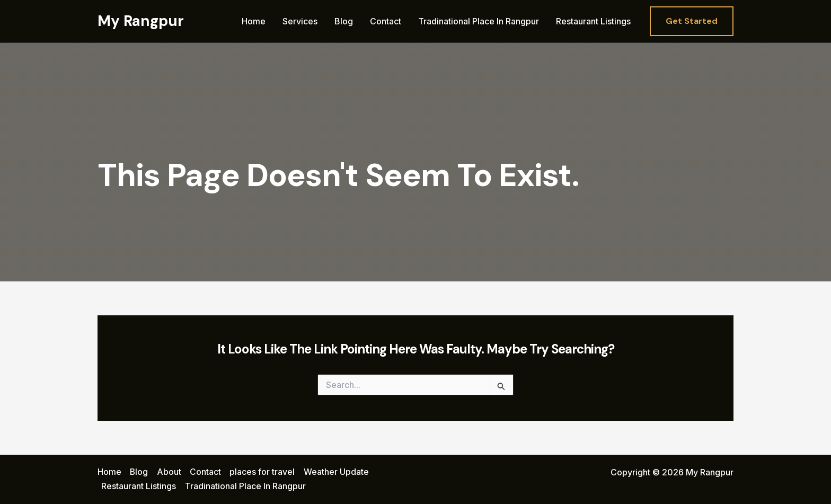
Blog (344, 21)
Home (254, 21)
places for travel (262, 472)
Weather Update (336, 472)
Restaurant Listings (593, 21)
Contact (386, 21)
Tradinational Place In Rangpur (479, 21)
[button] (692, 21)
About (169, 472)
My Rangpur (141, 21)
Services (300, 21)
